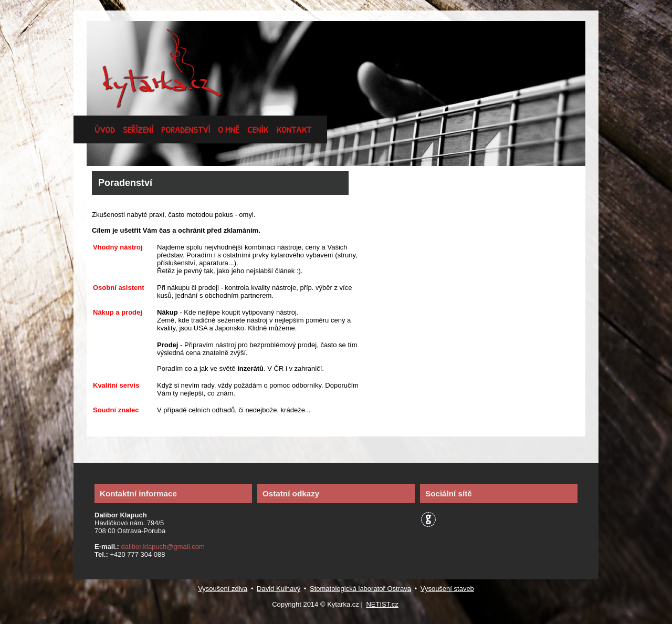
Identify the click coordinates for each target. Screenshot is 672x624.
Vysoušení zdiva (223, 589)
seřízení (138, 129)
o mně (229, 129)
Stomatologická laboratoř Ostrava (360, 589)
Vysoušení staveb (447, 589)
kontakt (294, 129)
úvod (105, 129)
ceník (258, 129)
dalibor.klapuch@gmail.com (162, 547)
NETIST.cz (382, 604)
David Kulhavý (279, 589)
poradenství (186, 129)
